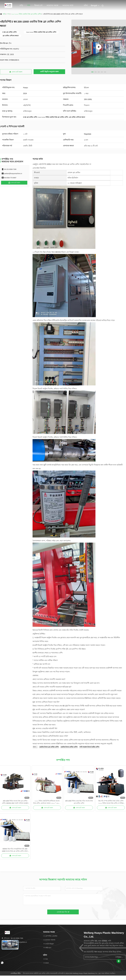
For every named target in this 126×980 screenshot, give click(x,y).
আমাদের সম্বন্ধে (52, 5)
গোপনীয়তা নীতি (16, 973)
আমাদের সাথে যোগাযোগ (68, 6)
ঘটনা (86, 5)
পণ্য (29, 5)
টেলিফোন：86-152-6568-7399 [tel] (12, 938)
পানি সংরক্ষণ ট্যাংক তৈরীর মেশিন (89, 747)
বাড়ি (21, 5)
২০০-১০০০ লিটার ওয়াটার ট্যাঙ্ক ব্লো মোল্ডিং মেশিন (26, 14)
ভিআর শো (38, 5)
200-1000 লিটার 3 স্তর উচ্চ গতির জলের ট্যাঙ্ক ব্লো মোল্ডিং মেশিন (79, 802)
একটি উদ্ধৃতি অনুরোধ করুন (49, 72)
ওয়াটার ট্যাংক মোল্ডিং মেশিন (69, 747)
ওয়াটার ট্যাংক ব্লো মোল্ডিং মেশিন (49, 747)
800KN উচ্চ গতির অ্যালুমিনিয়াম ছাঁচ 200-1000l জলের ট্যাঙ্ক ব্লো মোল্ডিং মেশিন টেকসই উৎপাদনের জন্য (15, 850)
